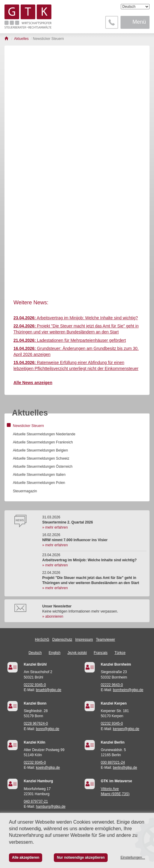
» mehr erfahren (55, 527)
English (55, 653)
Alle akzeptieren (26, 858)
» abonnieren (53, 616)
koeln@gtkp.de (48, 768)
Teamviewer (106, 640)
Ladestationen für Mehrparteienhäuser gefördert (70, 340)
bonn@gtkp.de (48, 729)
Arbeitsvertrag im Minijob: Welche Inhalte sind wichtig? (76, 318)
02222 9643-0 (112, 685)
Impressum (84, 640)
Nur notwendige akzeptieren (81, 858)
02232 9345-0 (35, 685)
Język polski (77, 653)
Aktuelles (30, 413)
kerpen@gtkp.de (126, 729)
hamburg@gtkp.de (51, 807)
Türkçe (120, 653)
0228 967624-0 (36, 723)
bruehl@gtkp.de (49, 690)
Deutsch (35, 653)
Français (101, 653)
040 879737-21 (36, 801)
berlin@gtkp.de (125, 768)
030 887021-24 (113, 762)
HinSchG (42, 640)
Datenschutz (62, 640)
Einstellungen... (133, 858)
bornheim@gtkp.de (128, 690)
